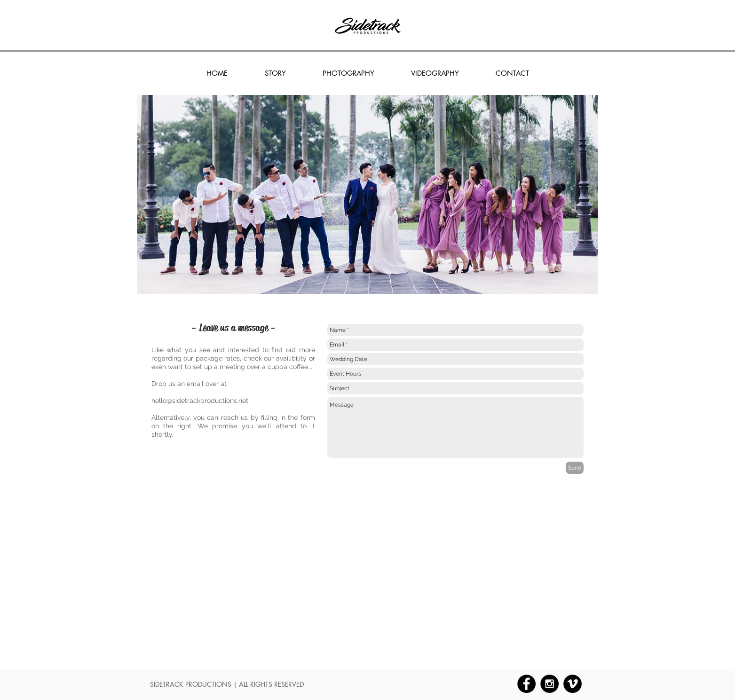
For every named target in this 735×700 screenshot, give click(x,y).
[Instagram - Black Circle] (549, 684)
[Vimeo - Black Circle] (573, 684)
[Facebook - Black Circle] (526, 684)
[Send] (575, 468)
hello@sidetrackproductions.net (200, 401)
